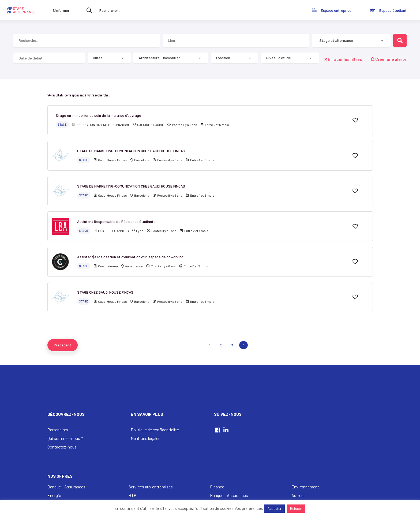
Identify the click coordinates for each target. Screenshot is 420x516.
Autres (297, 495)
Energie (54, 495)
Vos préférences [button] (249, 508)
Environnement (305, 487)
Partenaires (58, 430)
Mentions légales (146, 438)
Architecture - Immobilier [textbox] (159, 58)
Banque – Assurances (66, 487)
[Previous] (63, 345)
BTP (132, 495)
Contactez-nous (62, 447)
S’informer (61, 10)
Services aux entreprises (151, 487)
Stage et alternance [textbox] (336, 40)
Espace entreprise (336, 10)
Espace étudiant (393, 10)
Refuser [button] (296, 508)
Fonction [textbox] (223, 58)
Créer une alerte (389, 59)
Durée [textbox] (98, 58)
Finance (217, 487)
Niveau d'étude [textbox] (279, 58)
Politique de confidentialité (155, 430)
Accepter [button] (275, 508)
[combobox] (351, 40)
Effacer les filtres (344, 59)
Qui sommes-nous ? (65, 438)
